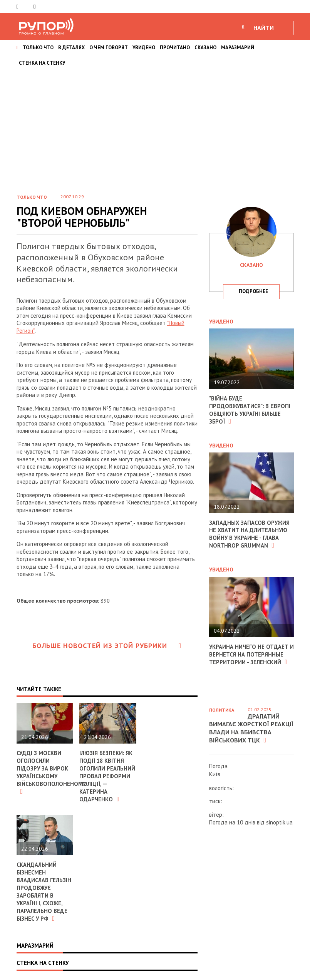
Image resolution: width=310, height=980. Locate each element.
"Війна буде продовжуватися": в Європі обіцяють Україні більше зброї (250, 410)
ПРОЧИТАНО (175, 48)
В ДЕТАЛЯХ (71, 48)
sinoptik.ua (279, 822)
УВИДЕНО (144, 48)
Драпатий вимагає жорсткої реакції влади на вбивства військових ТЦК (251, 728)
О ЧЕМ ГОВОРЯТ (109, 48)
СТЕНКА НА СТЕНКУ (42, 63)
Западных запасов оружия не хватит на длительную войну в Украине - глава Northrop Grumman (250, 533)
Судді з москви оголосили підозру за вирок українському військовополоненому (52, 771)
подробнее (253, 291)
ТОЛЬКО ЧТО (38, 48)
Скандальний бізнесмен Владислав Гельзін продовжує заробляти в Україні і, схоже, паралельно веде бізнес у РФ (44, 890)
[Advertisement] (155, 129)
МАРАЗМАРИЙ (238, 48)
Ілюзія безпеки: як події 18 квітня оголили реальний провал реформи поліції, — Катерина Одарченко (107, 775)
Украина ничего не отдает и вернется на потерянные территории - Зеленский (249, 653)
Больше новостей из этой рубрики (107, 645)
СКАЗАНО (205, 48)
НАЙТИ (264, 28)
